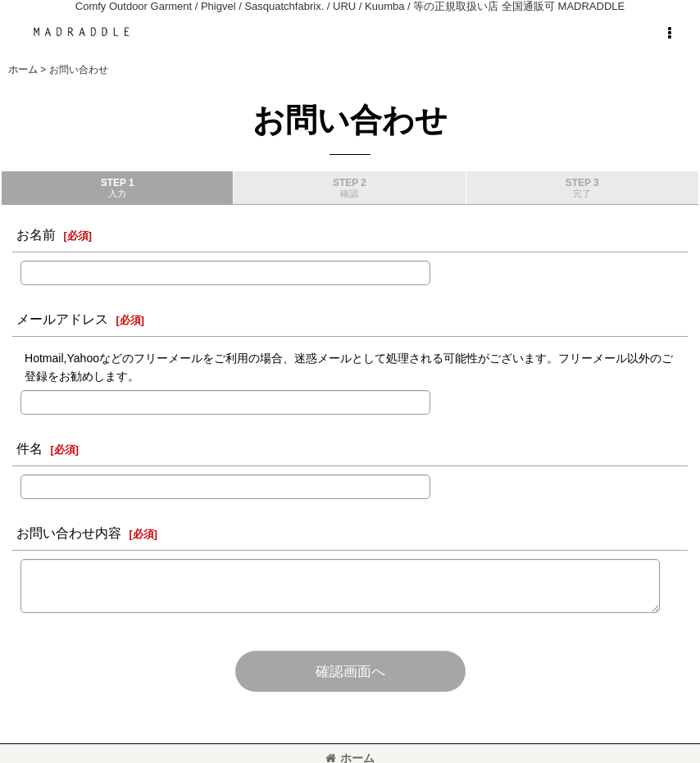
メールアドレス (62, 319)
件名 (30, 448)
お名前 (36, 234)
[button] (669, 34)
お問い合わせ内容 (69, 533)
